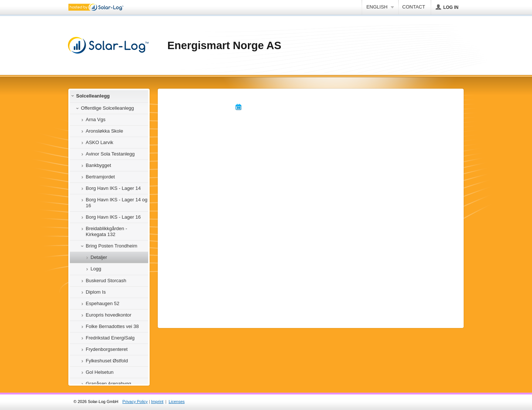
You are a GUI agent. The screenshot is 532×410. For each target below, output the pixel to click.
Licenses (176, 402)
